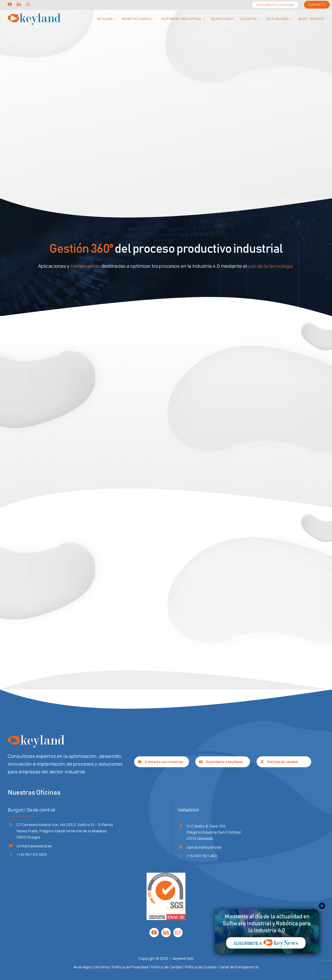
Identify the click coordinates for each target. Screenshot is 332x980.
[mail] (28, 4)
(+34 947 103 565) (32, 854)
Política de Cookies (201, 967)
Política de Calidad (166, 967)
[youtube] (10, 4)
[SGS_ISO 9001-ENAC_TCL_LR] (166, 875)
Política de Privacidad (130, 967)
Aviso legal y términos (91, 967)
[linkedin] (19, 4)
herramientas (85, 266)
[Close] (322, 906)
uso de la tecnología (270, 266)
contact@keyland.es (34, 846)
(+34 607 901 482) (202, 856)
